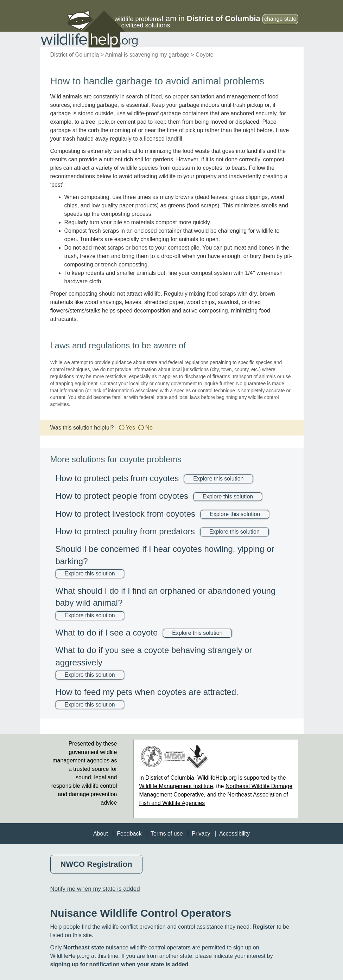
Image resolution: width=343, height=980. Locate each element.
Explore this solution (218, 479)
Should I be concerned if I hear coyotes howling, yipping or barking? (165, 555)
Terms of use (167, 834)
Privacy (201, 834)
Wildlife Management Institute (176, 786)
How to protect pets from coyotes (117, 478)
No (149, 428)
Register (264, 927)
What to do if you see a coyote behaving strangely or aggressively (154, 656)
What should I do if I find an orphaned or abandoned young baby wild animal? (166, 597)
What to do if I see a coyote (107, 633)
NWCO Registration (96, 864)
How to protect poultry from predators (125, 531)
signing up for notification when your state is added (119, 964)
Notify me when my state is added (95, 889)
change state (280, 19)
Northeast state (84, 947)
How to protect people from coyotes (122, 496)
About (101, 834)
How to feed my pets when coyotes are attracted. (147, 692)
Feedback (129, 834)
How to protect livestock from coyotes (125, 514)
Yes (131, 428)
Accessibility (234, 834)
